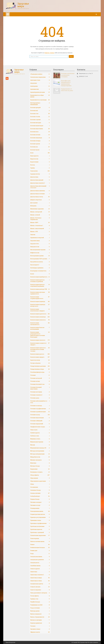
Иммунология (40, 247)
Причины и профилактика (40, 523)
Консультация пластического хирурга (40, 310)
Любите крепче (40, 433)
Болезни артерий (40, 108)
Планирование (40, 508)
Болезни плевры (40, 141)
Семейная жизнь (40, 566)
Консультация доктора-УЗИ (40, 289)
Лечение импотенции (40, 418)
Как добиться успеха (40, 262)
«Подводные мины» (40, 74)
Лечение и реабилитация (40, 412)
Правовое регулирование (40, 517)
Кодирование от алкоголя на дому (67, 90)
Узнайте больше (40, 602)
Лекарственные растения (40, 366)
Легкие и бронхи (40, 363)
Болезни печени (40, 135)
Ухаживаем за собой (40, 605)
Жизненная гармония (40, 209)
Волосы (40, 165)
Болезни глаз (40, 114)
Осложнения (40, 487)
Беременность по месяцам (40, 100)
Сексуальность (40, 563)
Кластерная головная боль (40, 271)
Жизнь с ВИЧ (40, 223)
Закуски (40, 235)
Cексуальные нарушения (40, 77)
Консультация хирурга (40, 357)
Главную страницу (49, 53)
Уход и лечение (40, 608)
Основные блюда (40, 490)
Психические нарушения (40, 535)
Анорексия (40, 83)
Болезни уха (40, 147)
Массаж (40, 445)
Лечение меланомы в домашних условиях (68, 75)
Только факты (40, 596)
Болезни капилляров (40, 126)
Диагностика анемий (40, 180)
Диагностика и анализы (40, 191)
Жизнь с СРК (40, 232)
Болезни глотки (40, 117)
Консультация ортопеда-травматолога (40, 293)
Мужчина (40, 463)
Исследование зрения (40, 256)
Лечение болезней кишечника (40, 388)
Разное (40, 545)
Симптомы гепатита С (40, 575)
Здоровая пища (40, 241)
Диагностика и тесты (40, 197)
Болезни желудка (40, 123)
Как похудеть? (40, 265)
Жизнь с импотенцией (40, 229)
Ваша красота (40, 156)
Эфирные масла (40, 632)
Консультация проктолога (40, 314)
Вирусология (40, 159)
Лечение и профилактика (40, 409)
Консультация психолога (40, 320)
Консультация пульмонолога (40, 324)
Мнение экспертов (40, 460)
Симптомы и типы (40, 581)
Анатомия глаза (40, 80)
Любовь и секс (40, 436)
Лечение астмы (40, 381)
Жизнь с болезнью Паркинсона (40, 219)
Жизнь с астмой (40, 215)
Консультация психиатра (40, 317)
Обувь (40, 484)
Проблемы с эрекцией (40, 532)
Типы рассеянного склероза (40, 593)
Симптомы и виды (40, 578)
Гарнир (40, 168)
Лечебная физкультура (40, 372)
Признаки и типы (40, 520)
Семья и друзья (40, 569)
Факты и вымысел (40, 614)
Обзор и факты (40, 475)
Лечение (40, 375)
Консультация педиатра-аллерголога (40, 305)
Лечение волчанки (40, 392)
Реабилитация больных (40, 548)
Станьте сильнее (40, 587)
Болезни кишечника (40, 129)
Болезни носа (40, 132)
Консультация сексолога (40, 340)
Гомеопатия (40, 171)
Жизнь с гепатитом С (40, 226)
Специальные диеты (40, 584)
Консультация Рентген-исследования (40, 328)
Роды (40, 554)
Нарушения (40, 469)
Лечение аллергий (40, 378)
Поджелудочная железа (40, 514)
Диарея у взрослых (40, 200)
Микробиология (40, 457)
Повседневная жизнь (40, 511)
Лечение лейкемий (40, 421)
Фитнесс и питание (40, 620)
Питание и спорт (40, 505)
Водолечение (40, 162)
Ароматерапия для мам (40, 92)
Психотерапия (40, 538)
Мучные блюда (40, 466)
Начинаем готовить (40, 472)
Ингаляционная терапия (40, 250)
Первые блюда (40, 499)
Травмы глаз (40, 599)
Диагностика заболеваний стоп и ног (40, 187)
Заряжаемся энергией (40, 238)
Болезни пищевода (40, 138)
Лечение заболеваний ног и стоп (40, 402)
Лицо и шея (40, 430)
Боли (40, 153)
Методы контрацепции (40, 454)
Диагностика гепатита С (40, 183)
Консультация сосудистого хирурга (40, 344)
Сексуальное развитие (40, 560)
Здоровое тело (40, 244)
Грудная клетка (40, 174)
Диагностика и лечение (40, 194)
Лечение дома (40, 398)
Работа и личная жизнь (40, 542)
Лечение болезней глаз (40, 384)
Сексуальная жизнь (40, 557)
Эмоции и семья (40, 629)
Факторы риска (40, 611)
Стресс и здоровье (40, 590)
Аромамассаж (40, 89)
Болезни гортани (40, 120)
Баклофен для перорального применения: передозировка (66, 83)
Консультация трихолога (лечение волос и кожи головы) (40, 349)
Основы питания (40, 493)
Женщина (40, 206)
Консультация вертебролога (40, 277)
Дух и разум (40, 203)
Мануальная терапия (40, 442)
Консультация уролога (40, 354)
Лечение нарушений (40, 424)
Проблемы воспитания (40, 526)
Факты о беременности (40, 617)
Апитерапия (40, 86)
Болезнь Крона (40, 150)
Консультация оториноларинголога (40, 298)
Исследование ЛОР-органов (40, 259)
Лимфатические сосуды (40, 427)
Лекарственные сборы (40, 369)
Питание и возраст (40, 502)
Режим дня (40, 551)
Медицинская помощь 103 (40, 448)
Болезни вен (40, 111)
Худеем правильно (40, 623)
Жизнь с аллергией (40, 212)
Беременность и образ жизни (40, 96)
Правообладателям (10, 642)
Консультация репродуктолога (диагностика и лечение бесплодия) (40, 335)
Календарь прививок (40, 268)
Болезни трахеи (40, 144)
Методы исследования (40, 451)
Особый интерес (40, 496)
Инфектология (40, 253)
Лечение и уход (40, 415)
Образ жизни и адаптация (40, 481)
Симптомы (40, 572)
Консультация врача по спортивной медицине (40, 285)
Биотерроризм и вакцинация (40, 104)
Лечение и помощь (40, 406)
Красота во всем (40, 360)
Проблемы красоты (40, 529)
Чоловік (40, 626)
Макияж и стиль (40, 439)
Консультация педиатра (40, 302)
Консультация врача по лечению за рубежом (40, 281)
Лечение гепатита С (40, 395)
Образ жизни (40, 478)
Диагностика (40, 177)
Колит (40, 274)
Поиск (71, 56)
